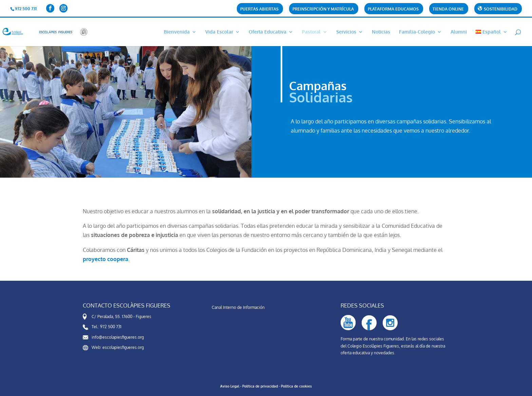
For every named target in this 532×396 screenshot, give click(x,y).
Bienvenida (177, 32)
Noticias (381, 32)
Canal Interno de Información (238, 307)
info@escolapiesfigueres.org (118, 337)
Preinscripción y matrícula (323, 9)
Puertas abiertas (259, 9)
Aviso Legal (230, 386)
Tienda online (448, 9)
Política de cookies (296, 386)
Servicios (346, 32)
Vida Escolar (219, 32)
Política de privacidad (260, 386)
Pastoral (311, 32)
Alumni (459, 32)
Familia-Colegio (417, 32)
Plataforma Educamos (393, 9)
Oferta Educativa (268, 32)
